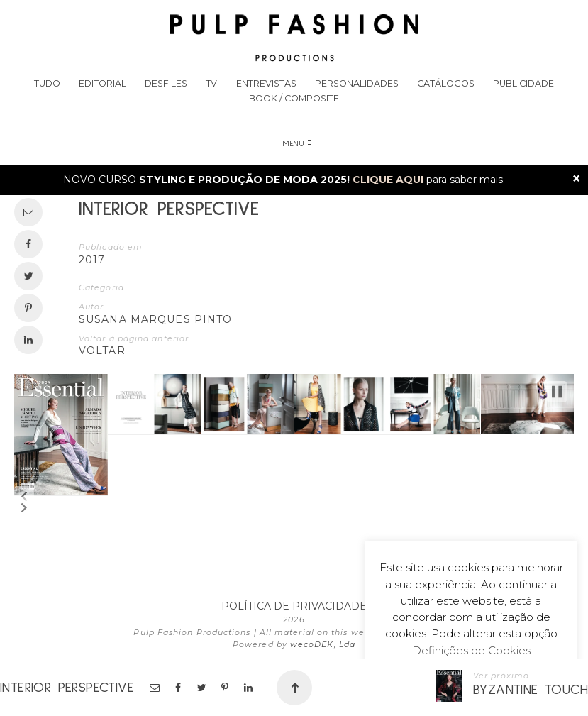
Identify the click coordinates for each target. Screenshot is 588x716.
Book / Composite (294, 98)
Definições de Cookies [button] (471, 650)
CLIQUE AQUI (388, 180)
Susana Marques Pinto (155, 319)
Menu (297, 144)
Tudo (47, 83)
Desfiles (166, 83)
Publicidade (523, 83)
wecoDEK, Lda (323, 644)
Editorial (102, 83)
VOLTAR (102, 351)
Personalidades (357, 83)
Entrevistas (266, 83)
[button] (24, 497)
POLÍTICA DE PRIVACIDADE (294, 606)
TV (211, 83)
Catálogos (446, 83)
